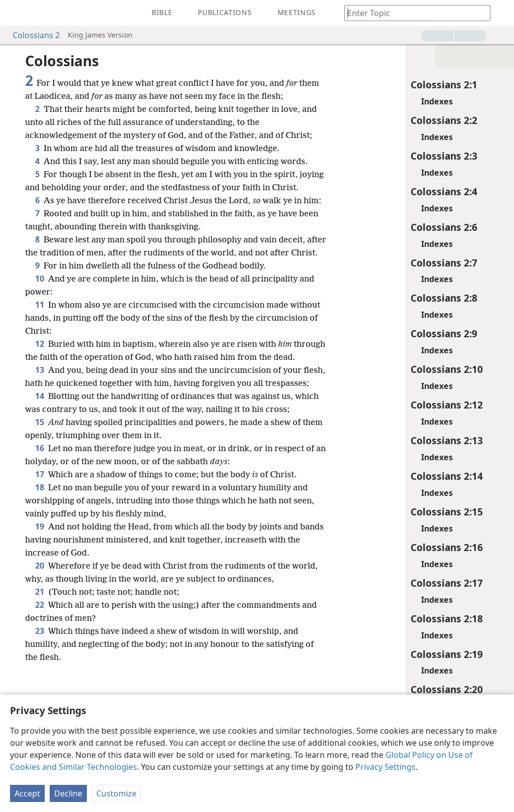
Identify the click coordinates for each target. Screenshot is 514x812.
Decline (68, 793)
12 (40, 383)
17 (40, 553)
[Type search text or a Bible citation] (413, 13)
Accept (27, 793)
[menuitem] (15, 13)
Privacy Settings (385, 767)
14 (40, 461)
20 (40, 644)
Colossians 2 (31, 35)
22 (40, 683)
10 (40, 318)
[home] (15, 13)
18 (40, 566)
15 (40, 500)
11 (40, 344)
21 (40, 670)
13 (40, 422)
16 (40, 526)
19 (40, 605)
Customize (116, 793)
